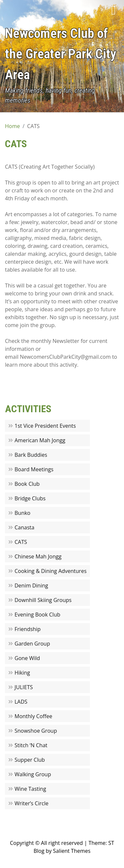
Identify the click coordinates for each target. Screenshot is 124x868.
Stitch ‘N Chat (31, 745)
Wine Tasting (30, 789)
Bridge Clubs (30, 498)
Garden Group (32, 644)
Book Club (27, 484)
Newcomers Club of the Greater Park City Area (61, 54)
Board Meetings (34, 469)
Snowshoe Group (36, 731)
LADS (21, 702)
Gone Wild (27, 658)
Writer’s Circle (31, 803)
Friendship (28, 629)
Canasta (24, 527)
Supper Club (30, 760)
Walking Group (33, 774)
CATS (21, 542)
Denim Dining (31, 585)
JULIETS (24, 687)
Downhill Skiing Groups (43, 600)
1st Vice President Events (45, 426)
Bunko (22, 513)
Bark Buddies (31, 455)
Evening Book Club (37, 615)
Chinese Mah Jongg (38, 556)
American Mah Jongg (40, 440)
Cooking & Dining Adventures (51, 571)
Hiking (22, 673)
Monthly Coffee (33, 716)
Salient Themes (72, 851)
